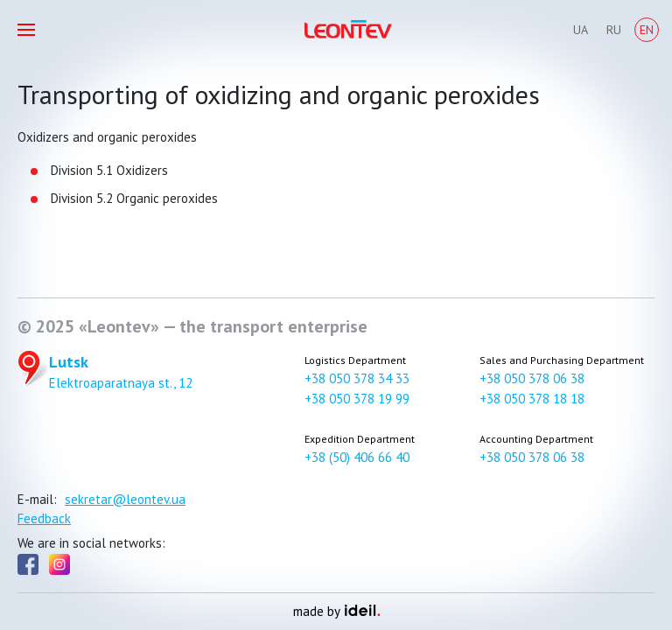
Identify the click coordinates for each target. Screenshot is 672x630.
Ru (614, 30)
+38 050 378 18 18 (532, 399)
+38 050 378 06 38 (532, 378)
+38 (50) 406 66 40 (357, 457)
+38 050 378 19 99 (357, 399)
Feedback (44, 518)
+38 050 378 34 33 (357, 378)
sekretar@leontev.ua (125, 499)
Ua (581, 30)
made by (336, 611)
